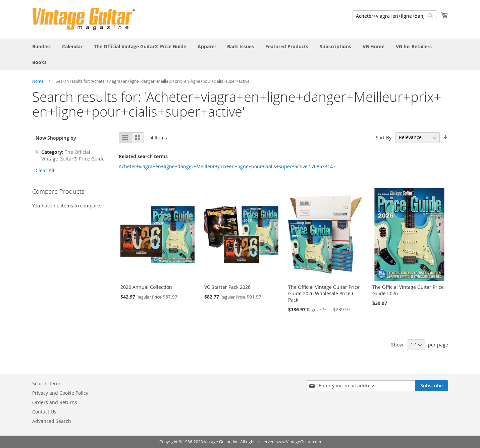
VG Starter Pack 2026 (227, 287)
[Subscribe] (432, 386)
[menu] (240, 54)
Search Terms (47, 383)
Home (38, 81)
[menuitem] (41, 46)
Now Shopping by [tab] (56, 138)
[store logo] (84, 19)
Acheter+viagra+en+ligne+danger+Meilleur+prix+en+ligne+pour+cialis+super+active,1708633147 (227, 166)
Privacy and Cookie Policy (60, 393)
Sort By (384, 137)
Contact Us (44, 412)
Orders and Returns (55, 402)
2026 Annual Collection (146, 287)
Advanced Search (52, 421)
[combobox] (394, 16)
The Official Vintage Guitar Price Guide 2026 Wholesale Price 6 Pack (324, 293)
